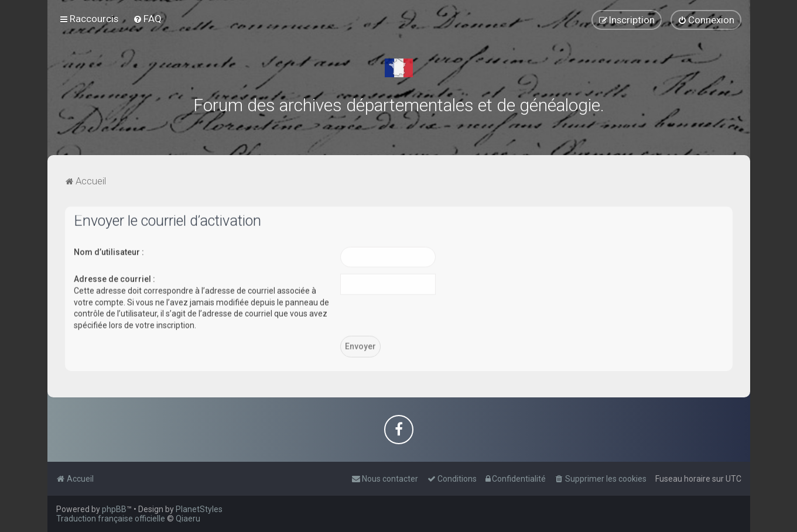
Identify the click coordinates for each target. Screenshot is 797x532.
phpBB (114, 509)
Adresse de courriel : (114, 278)
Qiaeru (188, 519)
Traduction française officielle (111, 519)
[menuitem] (147, 19)
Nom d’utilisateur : (109, 251)
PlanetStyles (199, 509)
